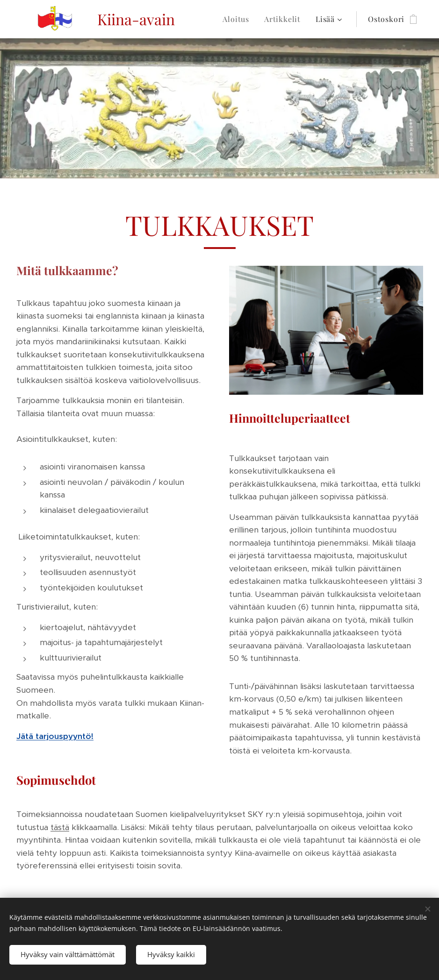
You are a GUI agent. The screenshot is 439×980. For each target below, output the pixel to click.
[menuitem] (238, 19)
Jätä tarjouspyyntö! (55, 736)
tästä (60, 827)
